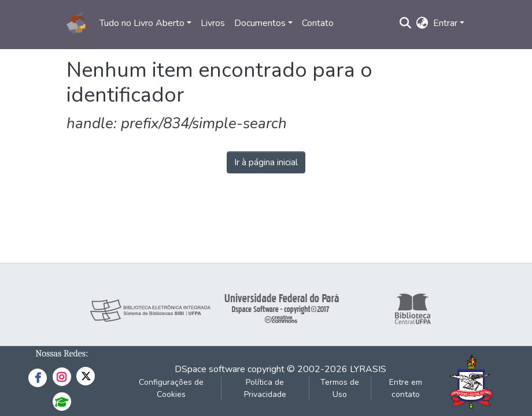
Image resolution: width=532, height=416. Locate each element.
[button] (422, 23)
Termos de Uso (340, 388)
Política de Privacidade (265, 388)
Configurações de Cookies (171, 388)
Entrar (445, 23)
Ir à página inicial (266, 162)
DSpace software (210, 369)
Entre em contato (406, 388)
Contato (318, 23)
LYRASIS (368, 369)
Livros (213, 23)
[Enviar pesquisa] (406, 23)
